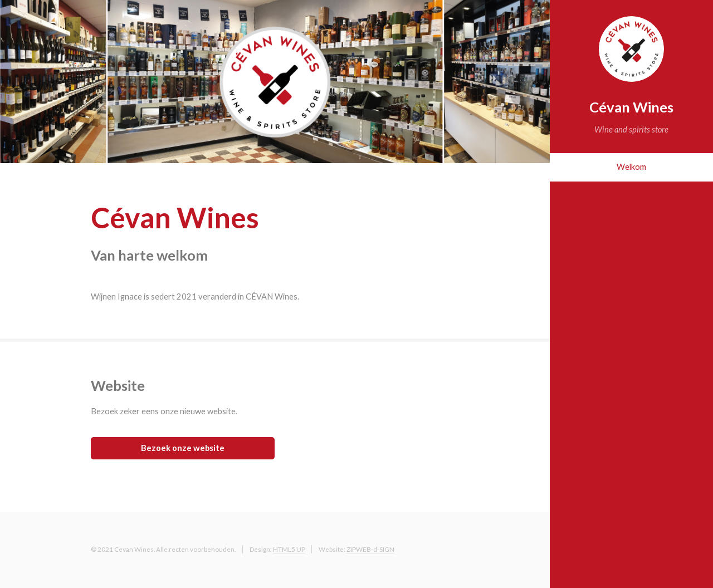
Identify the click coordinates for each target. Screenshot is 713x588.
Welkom (631, 167)
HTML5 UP (289, 549)
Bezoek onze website (183, 448)
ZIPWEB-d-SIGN (370, 549)
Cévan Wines (631, 107)
